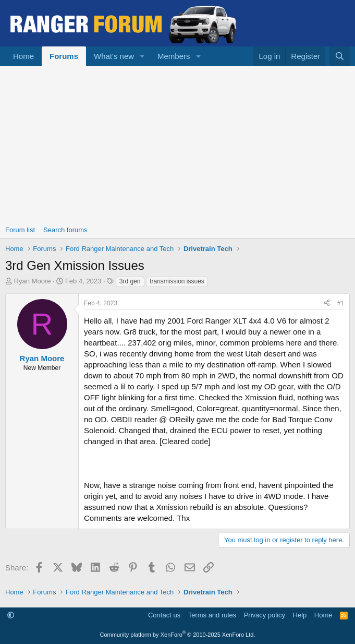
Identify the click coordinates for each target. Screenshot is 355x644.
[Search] (340, 56)
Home (23, 56)
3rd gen (130, 281)
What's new (114, 56)
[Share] (327, 303)
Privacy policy (265, 615)
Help (300, 615)
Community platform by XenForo (178, 635)
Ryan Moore (33, 281)
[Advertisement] (178, 144)
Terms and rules (212, 615)
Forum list (20, 230)
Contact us (164, 615)
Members (174, 56)
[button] (142, 56)
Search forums (65, 230)
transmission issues (177, 281)
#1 (341, 303)
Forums (64, 56)
